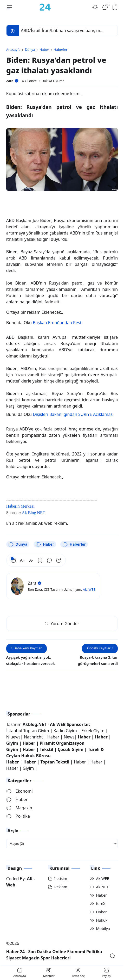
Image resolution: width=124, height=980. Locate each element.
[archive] (62, 844)
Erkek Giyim (93, 731)
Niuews (13, 737)
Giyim (12, 743)
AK (30, 879)
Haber (45, 544)
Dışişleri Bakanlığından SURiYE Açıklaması (73, 414)
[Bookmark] (40, 560)
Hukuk (102, 920)
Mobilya (103, 929)
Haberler (74, 544)
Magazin (19, 808)
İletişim (61, 879)
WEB (92, 589)
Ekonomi (19, 791)
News (69, 737)
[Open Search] (113, 956)
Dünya (18, 544)
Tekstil (47, 749)
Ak (85, 589)
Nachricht (34, 737)
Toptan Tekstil (55, 762)
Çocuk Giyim (71, 749)
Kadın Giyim (65, 731)
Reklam (61, 887)
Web (11, 885)
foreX (101, 904)
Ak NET (102, 887)
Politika (18, 816)
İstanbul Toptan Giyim (28, 731)
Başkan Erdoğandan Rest (57, 323)
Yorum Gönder (62, 624)
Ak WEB (103, 879)
